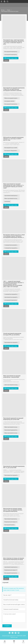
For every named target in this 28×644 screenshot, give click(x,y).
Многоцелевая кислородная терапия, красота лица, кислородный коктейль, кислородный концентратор (13, 510)
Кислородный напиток (9, 525)
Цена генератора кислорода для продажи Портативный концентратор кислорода (14, 559)
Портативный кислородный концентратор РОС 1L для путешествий (14, 467)
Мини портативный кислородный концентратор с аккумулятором (12, 376)
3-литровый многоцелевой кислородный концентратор (12, 245)
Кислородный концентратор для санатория (12, 573)
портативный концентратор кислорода (12, 196)
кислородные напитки (9, 101)
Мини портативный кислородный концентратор (12, 427)
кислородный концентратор (11, 55)
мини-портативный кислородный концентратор (12, 385)
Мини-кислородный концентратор (12, 98)
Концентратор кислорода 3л (11, 522)
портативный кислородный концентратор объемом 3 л (12, 297)
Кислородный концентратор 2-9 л (12, 52)
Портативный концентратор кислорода (12, 519)
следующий (5, 582)
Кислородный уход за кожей (11, 148)
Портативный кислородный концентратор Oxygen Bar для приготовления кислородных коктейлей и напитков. (14, 89)
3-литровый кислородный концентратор (12, 248)
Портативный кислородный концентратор (12, 475)
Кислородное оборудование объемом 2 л (12, 151)
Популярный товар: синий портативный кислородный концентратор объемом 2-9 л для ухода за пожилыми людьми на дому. (14, 42)
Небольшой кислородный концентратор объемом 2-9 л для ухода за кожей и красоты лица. (13, 139)
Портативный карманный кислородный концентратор (12, 430)
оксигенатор (7, 201)
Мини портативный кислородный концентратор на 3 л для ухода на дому (12, 198)
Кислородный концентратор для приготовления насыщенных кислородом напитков (12, 104)
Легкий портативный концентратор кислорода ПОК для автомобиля (12, 334)
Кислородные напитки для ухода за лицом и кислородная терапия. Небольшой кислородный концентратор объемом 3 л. (14, 236)
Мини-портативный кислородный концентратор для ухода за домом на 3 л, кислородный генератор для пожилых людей (14, 186)
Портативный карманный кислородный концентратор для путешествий (13, 419)
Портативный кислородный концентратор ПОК (12, 342)
